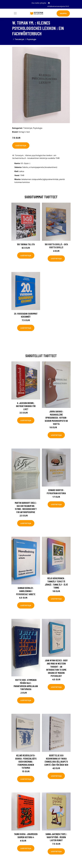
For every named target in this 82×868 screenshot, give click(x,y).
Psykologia (31, 39)
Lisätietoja (21, 145)
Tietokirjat (19, 39)
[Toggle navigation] (15, 13)
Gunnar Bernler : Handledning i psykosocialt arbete (26, 591)
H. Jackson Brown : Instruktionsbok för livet (26, 406)
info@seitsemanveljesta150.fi (58, 6)
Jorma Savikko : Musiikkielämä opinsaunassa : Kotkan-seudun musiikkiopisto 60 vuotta (56, 418)
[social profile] (49, 3)
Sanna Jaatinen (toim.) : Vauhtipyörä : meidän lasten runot (56, 837)
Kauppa (63, 13)
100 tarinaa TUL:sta (26, 244)
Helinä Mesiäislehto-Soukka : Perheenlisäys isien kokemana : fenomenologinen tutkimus (26, 762)
